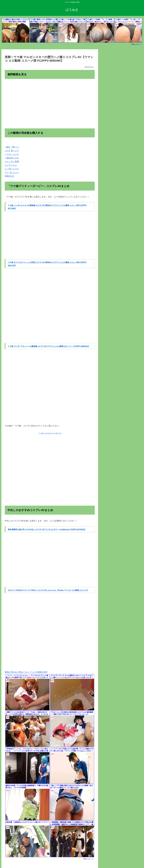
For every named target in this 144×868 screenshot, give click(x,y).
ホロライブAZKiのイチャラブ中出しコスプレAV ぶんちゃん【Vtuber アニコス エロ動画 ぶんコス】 (48, 590)
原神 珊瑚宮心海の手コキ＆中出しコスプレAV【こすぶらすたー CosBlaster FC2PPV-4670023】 (47, 529)
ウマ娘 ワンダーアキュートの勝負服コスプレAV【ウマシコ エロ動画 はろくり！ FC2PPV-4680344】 (49, 346)
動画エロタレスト (137, 44)
